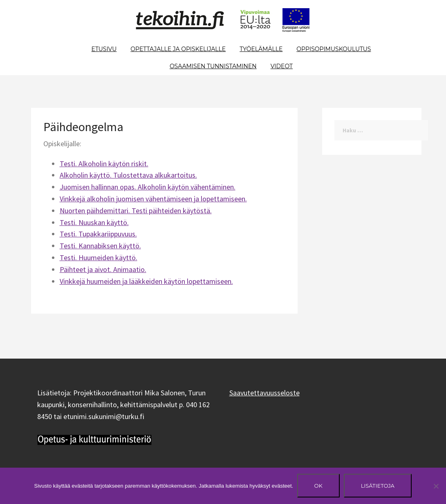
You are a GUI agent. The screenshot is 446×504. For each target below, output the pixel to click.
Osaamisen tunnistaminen (213, 66)
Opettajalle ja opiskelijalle (178, 49)
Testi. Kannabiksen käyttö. (100, 246)
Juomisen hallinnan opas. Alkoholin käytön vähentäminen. (148, 187)
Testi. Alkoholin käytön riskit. (104, 164)
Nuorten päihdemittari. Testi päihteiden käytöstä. (136, 211)
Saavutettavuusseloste (264, 393)
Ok (318, 486)
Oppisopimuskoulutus (334, 49)
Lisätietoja (378, 486)
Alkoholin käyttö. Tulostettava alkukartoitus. (128, 175)
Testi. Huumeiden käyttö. (99, 258)
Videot (282, 66)
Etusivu (104, 49)
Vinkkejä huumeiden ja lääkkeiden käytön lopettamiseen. (146, 281)
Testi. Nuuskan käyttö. (94, 222)
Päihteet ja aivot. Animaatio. (103, 269)
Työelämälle (261, 49)
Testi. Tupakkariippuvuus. (98, 234)
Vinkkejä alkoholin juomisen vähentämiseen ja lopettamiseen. (153, 199)
